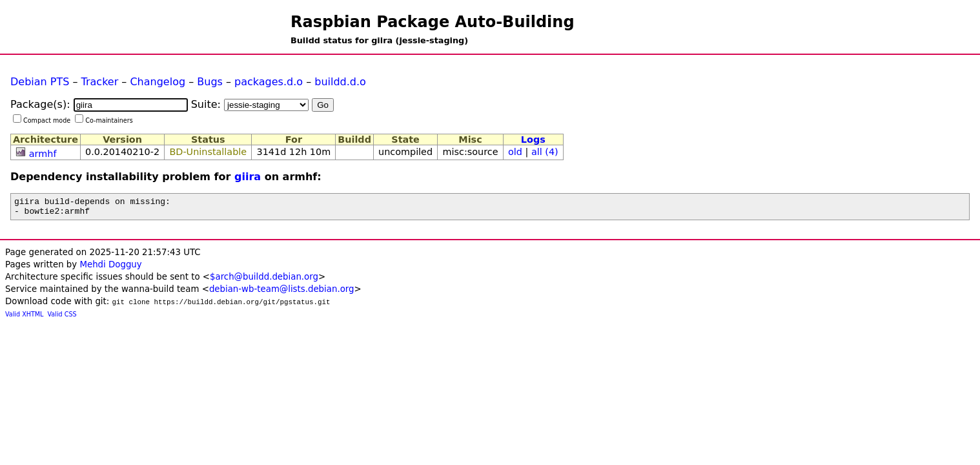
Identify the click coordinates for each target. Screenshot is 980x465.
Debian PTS (40, 82)
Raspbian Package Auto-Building (433, 22)
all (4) (545, 152)
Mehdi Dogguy (110, 268)
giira (248, 177)
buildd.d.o (340, 82)
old (515, 152)
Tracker (100, 82)
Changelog (158, 82)
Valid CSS (62, 318)
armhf (43, 154)
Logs (533, 139)
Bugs (210, 82)
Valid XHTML (24, 318)
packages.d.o (269, 82)
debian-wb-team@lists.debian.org (282, 293)
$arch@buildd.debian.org (264, 281)
